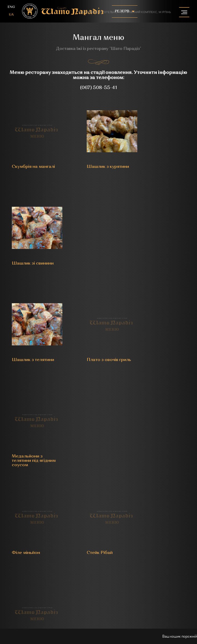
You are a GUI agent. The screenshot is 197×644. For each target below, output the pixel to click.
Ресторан (23, 541)
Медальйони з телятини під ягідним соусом (161, 253)
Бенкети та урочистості (81, 541)
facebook (91, 487)
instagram (106, 487)
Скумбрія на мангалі (24, 162)
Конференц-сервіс (129, 541)
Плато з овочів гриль (93, 251)
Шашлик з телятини (23, 251)
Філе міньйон (26, 338)
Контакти (99, 555)
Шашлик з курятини (89, 162)
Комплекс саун (168, 541)
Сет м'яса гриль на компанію (163, 429)
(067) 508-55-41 (98, 88)
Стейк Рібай (91, 338)
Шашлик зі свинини (155, 162)
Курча (84, 427)
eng (11, 7)
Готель (45, 541)
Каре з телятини (161, 338)
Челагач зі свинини (32, 427)
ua (11, 15)
